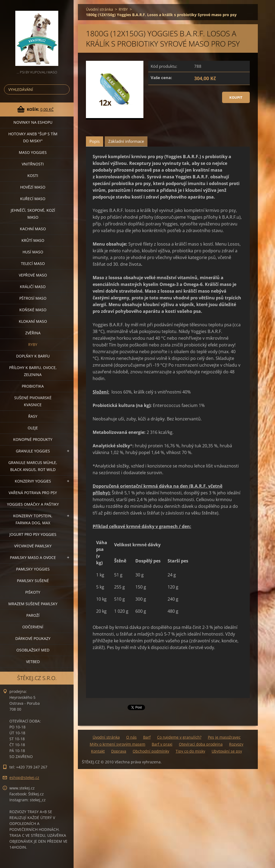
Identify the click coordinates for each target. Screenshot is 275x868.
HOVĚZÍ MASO (33, 187)
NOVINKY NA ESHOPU (33, 122)
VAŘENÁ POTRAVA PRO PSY (33, 493)
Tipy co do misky (190, 751)
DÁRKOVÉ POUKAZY (33, 638)
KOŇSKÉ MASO (33, 310)
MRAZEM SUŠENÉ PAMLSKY (33, 604)
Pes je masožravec (224, 737)
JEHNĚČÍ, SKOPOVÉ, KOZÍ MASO (33, 214)
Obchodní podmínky (151, 751)
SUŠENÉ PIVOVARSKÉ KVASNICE (33, 401)
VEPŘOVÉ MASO (33, 275)
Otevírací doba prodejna (201, 744)
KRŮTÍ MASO (33, 240)
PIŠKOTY (33, 592)
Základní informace (126, 141)
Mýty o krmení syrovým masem (117, 744)
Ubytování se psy (227, 751)
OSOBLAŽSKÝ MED (33, 650)
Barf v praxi (162, 744)
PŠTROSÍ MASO (33, 298)
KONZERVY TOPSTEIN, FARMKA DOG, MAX (33, 519)
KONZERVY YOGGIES (33, 481)
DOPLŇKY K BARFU (33, 356)
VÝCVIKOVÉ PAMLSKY (33, 546)
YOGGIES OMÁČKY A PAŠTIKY (33, 504)
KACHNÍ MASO (33, 229)
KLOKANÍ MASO (33, 321)
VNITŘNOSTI (33, 164)
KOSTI (33, 176)
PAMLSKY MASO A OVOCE (33, 557)
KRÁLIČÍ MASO (33, 287)
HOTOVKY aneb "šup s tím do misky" (33, 137)
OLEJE (33, 428)
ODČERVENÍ (33, 627)
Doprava (119, 751)
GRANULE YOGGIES (33, 451)
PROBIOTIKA (33, 386)
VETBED (33, 662)
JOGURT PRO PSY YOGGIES (33, 534)
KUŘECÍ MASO (33, 199)
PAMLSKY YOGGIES (33, 569)
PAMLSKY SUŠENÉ (33, 581)
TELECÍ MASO (33, 263)
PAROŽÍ (33, 615)
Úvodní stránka (99, 9)
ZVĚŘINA (33, 333)
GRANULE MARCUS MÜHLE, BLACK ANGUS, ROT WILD (33, 466)
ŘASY (33, 416)
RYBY (33, 344)
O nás (131, 737)
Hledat (64, 89)
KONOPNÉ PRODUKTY (33, 439)
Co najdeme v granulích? (179, 737)
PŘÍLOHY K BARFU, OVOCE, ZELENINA (33, 371)
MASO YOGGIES (33, 152)
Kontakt (98, 751)
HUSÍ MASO (33, 252)
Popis (95, 141)
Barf (147, 737)
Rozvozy (236, 744)
